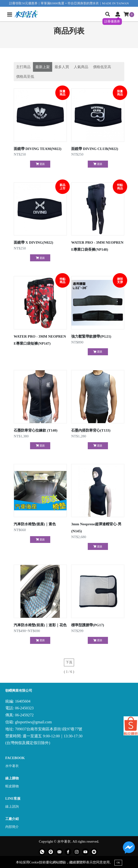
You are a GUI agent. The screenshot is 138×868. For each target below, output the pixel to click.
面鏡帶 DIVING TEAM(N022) (38, 149)
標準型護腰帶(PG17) (88, 625)
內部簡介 (12, 827)
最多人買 (62, 67)
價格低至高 (102, 67)
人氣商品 (81, 67)
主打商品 (23, 67)
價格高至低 (25, 76)
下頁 (69, 662)
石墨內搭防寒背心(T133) (91, 430)
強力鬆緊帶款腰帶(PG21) (91, 336)
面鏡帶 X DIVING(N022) (33, 242)
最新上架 (43, 67)
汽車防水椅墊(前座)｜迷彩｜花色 (40, 625)
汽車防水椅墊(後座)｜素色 (35, 524)
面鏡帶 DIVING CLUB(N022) (95, 149)
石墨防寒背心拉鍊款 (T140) (36, 430)
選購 (40, 164)
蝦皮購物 (12, 786)
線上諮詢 (12, 806)
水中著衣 (12, 766)
